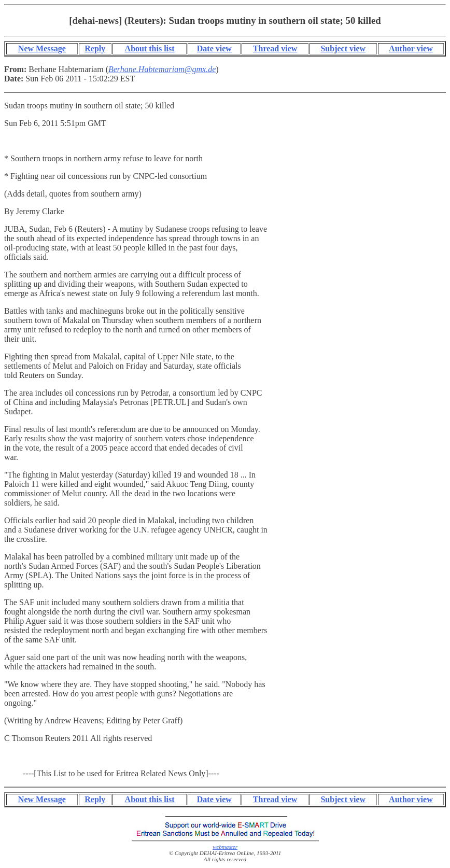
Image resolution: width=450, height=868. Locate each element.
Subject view (343, 48)
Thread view (275, 48)
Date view (214, 48)
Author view (411, 48)
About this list (150, 48)
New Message (42, 48)
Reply (95, 48)
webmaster (225, 847)
